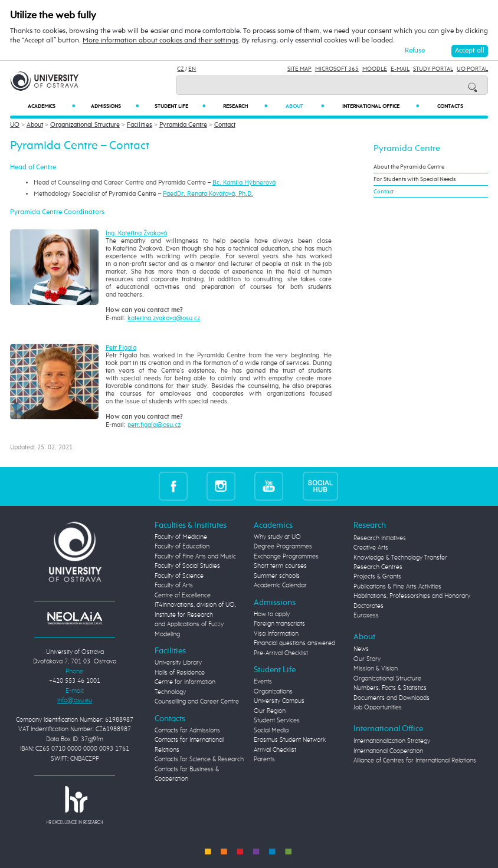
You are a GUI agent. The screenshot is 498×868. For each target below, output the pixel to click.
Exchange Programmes (286, 556)
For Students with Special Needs (415, 179)
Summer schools (277, 576)
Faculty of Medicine (181, 537)
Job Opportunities (378, 707)
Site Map (299, 69)
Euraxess (366, 615)
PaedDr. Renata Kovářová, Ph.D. (208, 194)
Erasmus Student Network (290, 740)
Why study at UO (277, 537)
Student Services (277, 720)
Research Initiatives (380, 538)
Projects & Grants (377, 576)
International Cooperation (388, 751)
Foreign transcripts (279, 624)
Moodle (375, 69)
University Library (178, 662)
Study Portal (433, 69)
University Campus (279, 701)
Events (263, 681)
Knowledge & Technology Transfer (400, 558)
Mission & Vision (376, 668)
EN (192, 69)
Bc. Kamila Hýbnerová (244, 183)
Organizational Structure (85, 125)
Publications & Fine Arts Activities (397, 586)
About (305, 106)
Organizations (273, 691)
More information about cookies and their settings (160, 40)
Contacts (450, 106)
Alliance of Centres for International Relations (415, 760)
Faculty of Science (179, 576)
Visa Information (276, 634)
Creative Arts (371, 548)
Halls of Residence (180, 673)
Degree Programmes (283, 546)
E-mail (400, 69)
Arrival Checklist (275, 750)
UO (15, 125)
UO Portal (472, 69)
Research (245, 106)
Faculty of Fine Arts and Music (195, 556)
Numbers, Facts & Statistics (390, 688)
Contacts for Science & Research (199, 759)
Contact (225, 125)
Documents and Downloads (391, 698)
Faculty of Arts (174, 585)
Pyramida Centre (183, 125)
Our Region (270, 711)
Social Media (271, 730)
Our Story (367, 659)
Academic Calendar (280, 585)
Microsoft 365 (337, 69)
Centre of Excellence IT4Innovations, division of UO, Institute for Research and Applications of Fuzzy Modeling (195, 615)
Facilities (140, 125)
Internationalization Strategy (392, 741)
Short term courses (280, 566)
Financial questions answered (294, 643)
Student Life (180, 106)
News (361, 649)
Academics (51, 106)
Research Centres (378, 567)
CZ (181, 69)
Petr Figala (121, 348)
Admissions (115, 106)
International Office (381, 106)
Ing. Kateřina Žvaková (136, 233)
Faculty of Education (182, 546)
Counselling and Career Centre (197, 701)
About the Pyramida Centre (409, 167)
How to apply (272, 614)
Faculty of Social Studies (187, 566)
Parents (264, 759)
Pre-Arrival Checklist (281, 653)
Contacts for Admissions (187, 730)
